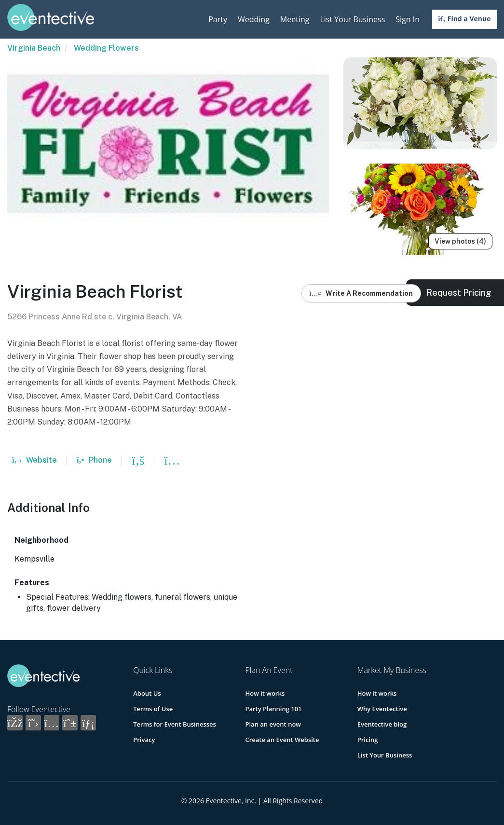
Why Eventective (382, 709)
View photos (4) (460, 241)
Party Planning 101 (273, 709)
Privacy (144, 740)
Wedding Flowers (106, 48)
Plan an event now (273, 724)
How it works (265, 693)
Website (34, 460)
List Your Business (352, 19)
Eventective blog (382, 724)
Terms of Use (153, 709)
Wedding (254, 19)
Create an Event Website (282, 740)
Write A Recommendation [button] (361, 293)
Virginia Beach (34, 48)
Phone (94, 460)
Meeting (295, 19)
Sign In (408, 19)
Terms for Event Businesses (175, 724)
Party (218, 19)
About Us (147, 693)
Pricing (368, 740)
